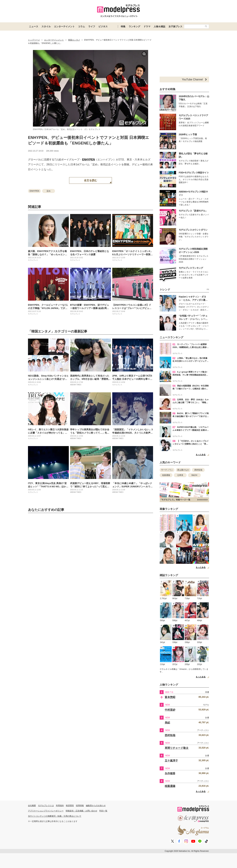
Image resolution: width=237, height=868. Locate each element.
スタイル (46, 26)
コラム (81, 26)
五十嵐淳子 (171, 761)
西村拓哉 (198, 470)
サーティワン (167, 470)
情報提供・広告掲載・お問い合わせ (81, 811)
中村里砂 (170, 710)
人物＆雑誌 (159, 26)
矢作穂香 (170, 773)
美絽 (167, 723)
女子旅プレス (175, 26)
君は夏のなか (183, 470)
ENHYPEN (88, 160)
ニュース (34, 26)
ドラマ (147, 26)
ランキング (134, 26)
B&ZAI (194, 475)
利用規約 (60, 806)
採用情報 (80, 806)
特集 (123, 26)
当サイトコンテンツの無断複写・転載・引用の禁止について (55, 816)
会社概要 (32, 806)
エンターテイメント (64, 26)
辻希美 (180, 475)
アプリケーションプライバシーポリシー (46, 811)
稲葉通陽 (166, 475)
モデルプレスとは (46, 806)
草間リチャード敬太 (177, 748)
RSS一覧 (103, 811)
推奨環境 (70, 806)
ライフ (92, 26)
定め (49, 191)
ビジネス (103, 26)
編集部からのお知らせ (96, 806)
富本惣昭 (170, 697)
